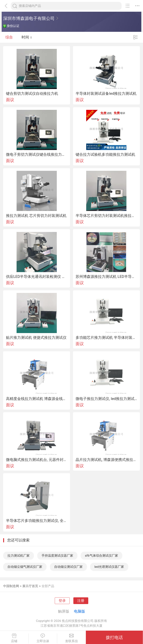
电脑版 (80, 611)
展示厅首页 (30, 586)
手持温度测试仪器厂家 (57, 556)
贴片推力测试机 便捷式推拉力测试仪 (36, 338)
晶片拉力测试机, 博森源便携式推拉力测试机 (106, 460)
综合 (9, 37)
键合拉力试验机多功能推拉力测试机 (105, 154)
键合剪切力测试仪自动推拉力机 (32, 93)
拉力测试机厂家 (19, 556)
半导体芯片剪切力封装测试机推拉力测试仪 (106, 216)
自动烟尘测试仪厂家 (68, 567)
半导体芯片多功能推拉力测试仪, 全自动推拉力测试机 (37, 521)
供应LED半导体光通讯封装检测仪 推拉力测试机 (37, 277)
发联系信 (71, 638)
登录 (62, 601)
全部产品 (48, 586)
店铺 (14, 638)
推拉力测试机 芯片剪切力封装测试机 (36, 216)
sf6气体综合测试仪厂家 (101, 556)
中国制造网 (11, 586)
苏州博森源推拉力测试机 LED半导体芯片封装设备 (106, 277)
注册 (81, 601)
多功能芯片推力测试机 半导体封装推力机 (106, 338)
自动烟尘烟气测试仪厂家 (25, 567)
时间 (27, 37)
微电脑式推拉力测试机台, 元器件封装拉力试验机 (37, 460)
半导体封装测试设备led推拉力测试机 (106, 93)
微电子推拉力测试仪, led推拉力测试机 (106, 399)
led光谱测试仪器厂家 (109, 567)
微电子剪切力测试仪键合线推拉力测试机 (37, 154)
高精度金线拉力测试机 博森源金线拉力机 (37, 399)
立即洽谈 (43, 638)
